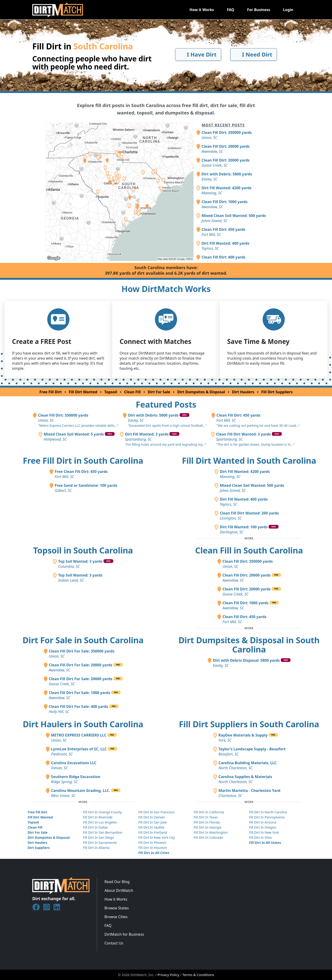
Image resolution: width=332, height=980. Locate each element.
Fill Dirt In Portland (153, 832)
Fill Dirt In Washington (211, 832)
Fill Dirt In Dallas (95, 827)
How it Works (202, 10)
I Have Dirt (198, 54)
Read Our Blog (117, 882)
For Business (259, 10)
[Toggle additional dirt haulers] (83, 802)
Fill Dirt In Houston (153, 848)
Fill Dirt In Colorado (208, 837)
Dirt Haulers (243, 392)
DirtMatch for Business (124, 934)
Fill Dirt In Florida (207, 822)
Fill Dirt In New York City (157, 837)
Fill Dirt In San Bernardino (103, 832)
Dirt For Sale (159, 392)
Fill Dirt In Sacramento (100, 843)
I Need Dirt (253, 54)
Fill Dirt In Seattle (151, 827)
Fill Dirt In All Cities (154, 853)
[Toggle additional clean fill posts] (249, 628)
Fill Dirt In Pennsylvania (267, 817)
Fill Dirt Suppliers (277, 392)
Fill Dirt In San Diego (99, 837)
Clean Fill (133, 392)
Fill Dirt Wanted (83, 392)
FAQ (231, 10)
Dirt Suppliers (39, 848)
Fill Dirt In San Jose (153, 822)
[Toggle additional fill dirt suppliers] (249, 802)
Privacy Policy (168, 975)
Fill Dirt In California (209, 812)
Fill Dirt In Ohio (261, 837)
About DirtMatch (119, 890)
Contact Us (114, 943)
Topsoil (111, 392)
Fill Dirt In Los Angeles (100, 822)
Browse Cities (116, 917)
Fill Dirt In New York (264, 832)
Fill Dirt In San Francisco (157, 812)
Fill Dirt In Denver (152, 817)
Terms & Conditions (198, 975)
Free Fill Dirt (51, 392)
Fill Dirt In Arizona (263, 822)
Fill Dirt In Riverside (98, 817)
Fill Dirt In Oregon (263, 827)
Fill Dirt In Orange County (102, 812)
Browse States (117, 908)
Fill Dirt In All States (265, 843)
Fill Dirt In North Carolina (268, 812)
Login (288, 10)
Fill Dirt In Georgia (207, 827)
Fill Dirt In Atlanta (96, 848)
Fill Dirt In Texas (206, 817)
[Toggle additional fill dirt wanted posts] (249, 538)
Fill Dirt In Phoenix (152, 843)
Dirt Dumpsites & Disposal (201, 392)
